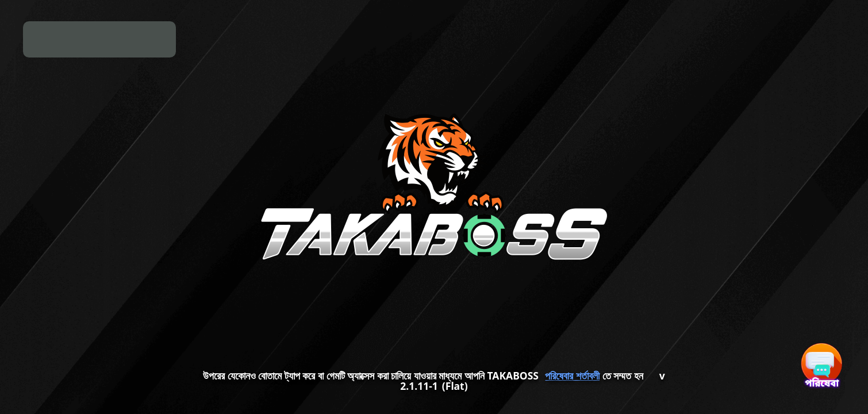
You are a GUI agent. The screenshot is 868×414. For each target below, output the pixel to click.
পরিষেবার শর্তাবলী (572, 376)
